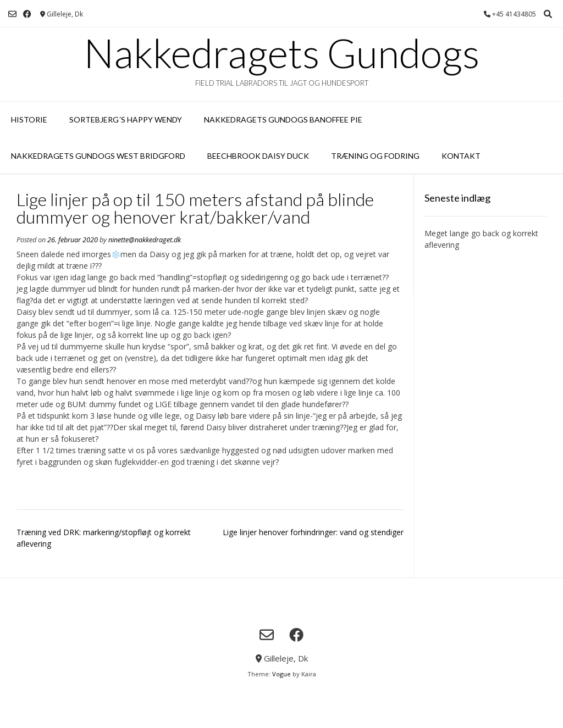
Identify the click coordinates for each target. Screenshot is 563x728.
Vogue (281, 674)
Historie (29, 120)
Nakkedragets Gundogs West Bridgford (98, 156)
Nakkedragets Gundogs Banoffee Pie (283, 120)
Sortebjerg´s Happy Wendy (126, 120)
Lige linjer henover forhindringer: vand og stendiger (313, 532)
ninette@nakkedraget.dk (145, 240)
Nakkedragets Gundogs (281, 53)
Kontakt (461, 156)
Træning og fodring (375, 156)
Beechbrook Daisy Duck (258, 156)
